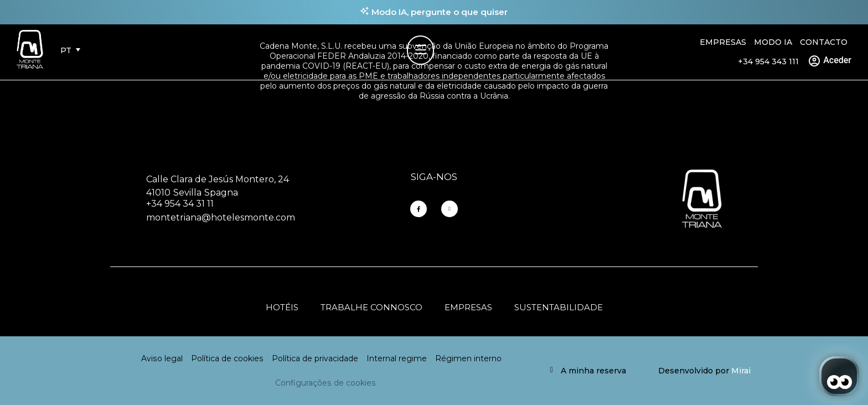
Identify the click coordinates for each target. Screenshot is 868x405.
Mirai (741, 371)
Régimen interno (468, 358)
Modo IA (773, 42)
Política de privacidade (315, 358)
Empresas (723, 42)
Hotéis (282, 307)
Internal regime (397, 358)
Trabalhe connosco (371, 307)
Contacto (824, 42)
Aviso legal (162, 358)
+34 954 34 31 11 (180, 204)
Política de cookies (227, 358)
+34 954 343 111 (768, 61)
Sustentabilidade (559, 307)
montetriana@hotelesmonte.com (221, 217)
